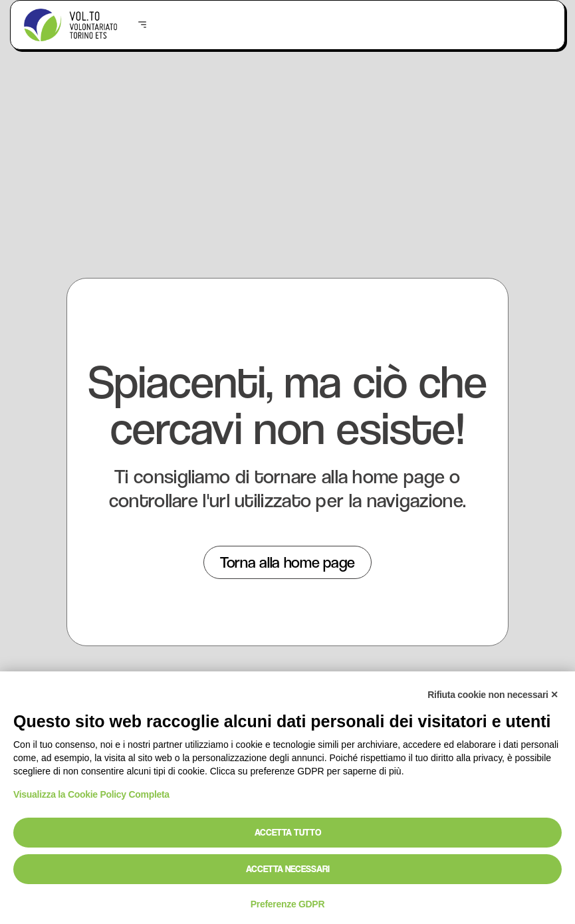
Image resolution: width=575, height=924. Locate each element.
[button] (142, 25)
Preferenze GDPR (287, 904)
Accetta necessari (288, 869)
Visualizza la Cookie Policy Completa (91, 794)
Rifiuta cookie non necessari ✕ (493, 695)
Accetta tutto (288, 832)
